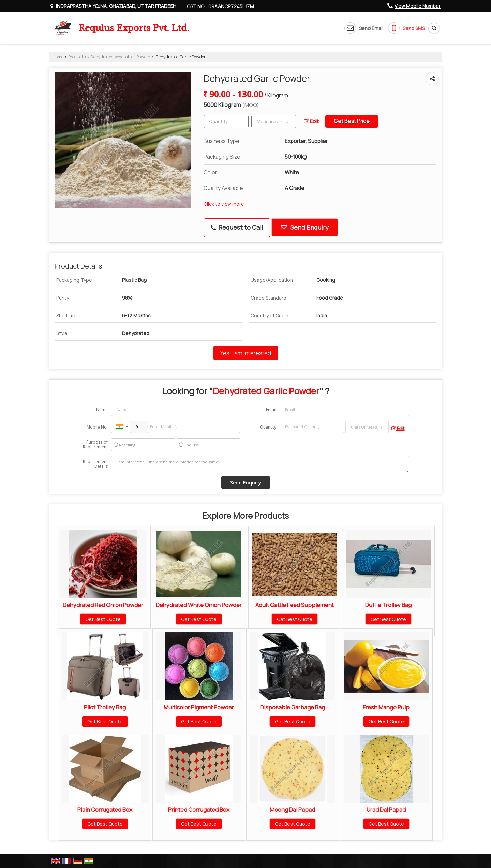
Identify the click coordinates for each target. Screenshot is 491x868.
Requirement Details (95, 464)
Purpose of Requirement (95, 445)
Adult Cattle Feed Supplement (295, 605)
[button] (418, 6)
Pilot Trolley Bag (105, 707)
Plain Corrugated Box (105, 809)
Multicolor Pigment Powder (199, 707)
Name (102, 410)
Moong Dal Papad (292, 809)
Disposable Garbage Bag (293, 707)
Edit (311, 121)
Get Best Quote (103, 619)
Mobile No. (97, 427)
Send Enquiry (305, 227)
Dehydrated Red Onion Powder (103, 605)
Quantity (268, 427)
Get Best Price (352, 121)
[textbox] (274, 121)
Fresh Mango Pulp (386, 707)
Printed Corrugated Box (199, 809)
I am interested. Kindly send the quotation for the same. (260, 464)
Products (77, 57)
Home (58, 57)
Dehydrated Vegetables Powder (120, 57)
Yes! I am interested (246, 353)
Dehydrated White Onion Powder (199, 605)
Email (271, 410)
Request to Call (237, 227)
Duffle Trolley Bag (388, 605)
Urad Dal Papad (386, 809)
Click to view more (224, 204)
